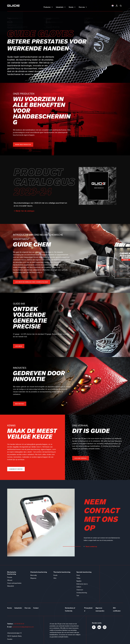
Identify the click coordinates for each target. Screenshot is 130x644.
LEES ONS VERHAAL (81, 458)
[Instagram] (105, 628)
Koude (55, 575)
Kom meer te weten (16, 469)
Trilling (78, 578)
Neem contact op (90, 546)
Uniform (79, 587)
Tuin (78, 595)
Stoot (78, 575)
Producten (47, 7)
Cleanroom (80, 590)
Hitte (55, 578)
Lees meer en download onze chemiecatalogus (32, 282)
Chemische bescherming (39, 572)
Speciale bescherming (84, 572)
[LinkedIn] (100, 628)
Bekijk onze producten (23, 145)
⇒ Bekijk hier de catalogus (24, 211)
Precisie (10, 577)
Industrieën (60, 7)
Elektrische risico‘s (82, 584)
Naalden (79, 581)
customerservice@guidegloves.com (23, 627)
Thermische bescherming (62, 572)
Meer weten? (20, 404)
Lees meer (19, 346)
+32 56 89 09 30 (19, 624)
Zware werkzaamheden (14, 583)
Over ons (82, 7)
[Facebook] (95, 628)
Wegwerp (33, 578)
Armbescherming (82, 593)
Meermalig (33, 575)
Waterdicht (11, 586)
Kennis (71, 7)
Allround (10, 580)
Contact (36, 608)
